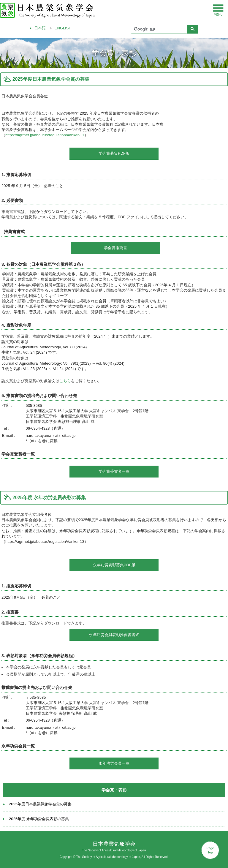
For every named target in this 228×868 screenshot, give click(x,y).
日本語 (40, 28)
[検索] (158, 29)
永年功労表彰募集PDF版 (114, 565)
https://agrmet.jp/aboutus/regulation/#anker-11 (45, 135)
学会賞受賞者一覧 (114, 471)
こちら (65, 381)
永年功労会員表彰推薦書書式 (114, 635)
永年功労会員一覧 (114, 763)
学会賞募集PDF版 (114, 153)
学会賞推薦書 (115, 248)
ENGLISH (63, 28)
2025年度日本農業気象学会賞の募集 (40, 804)
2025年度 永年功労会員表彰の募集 (39, 819)
